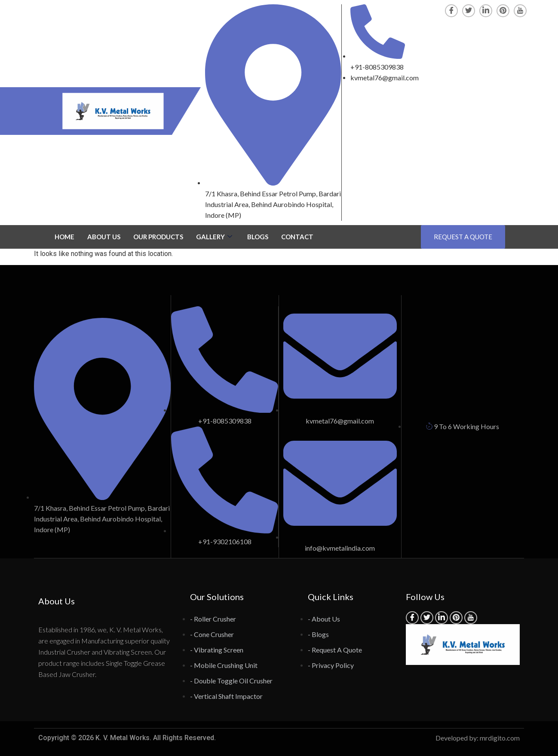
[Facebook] (451, 11)
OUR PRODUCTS (158, 237)
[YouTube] (520, 11)
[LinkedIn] (486, 11)
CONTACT (297, 237)
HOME (64, 237)
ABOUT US (104, 237)
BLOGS (258, 237)
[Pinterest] (503, 11)
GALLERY (215, 237)
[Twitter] (469, 11)
